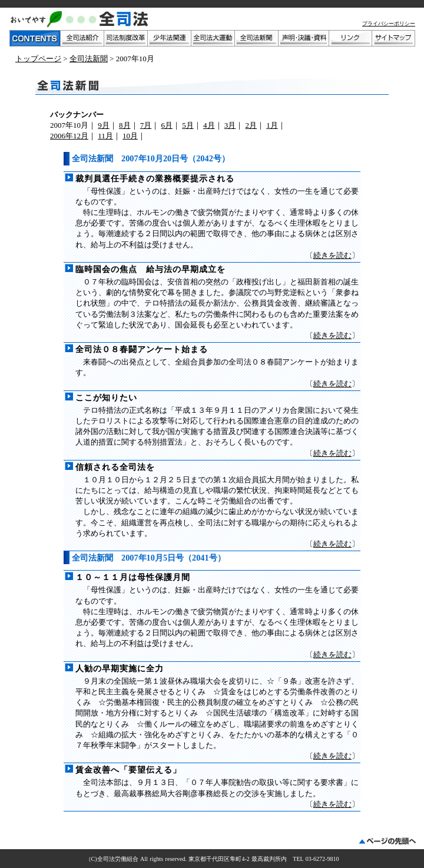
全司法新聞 (89, 59)
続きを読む (332, 255)
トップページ (38, 59)
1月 (272, 125)
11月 (105, 136)
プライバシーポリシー (389, 24)
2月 (251, 125)
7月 (146, 125)
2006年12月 (69, 136)
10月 (130, 136)
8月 (125, 125)
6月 (167, 125)
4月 (209, 125)
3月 (230, 125)
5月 (188, 125)
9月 (104, 125)
